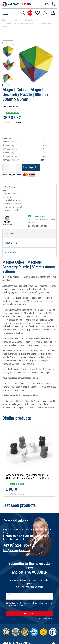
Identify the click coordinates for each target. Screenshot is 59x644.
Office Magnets (16, 20)
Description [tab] (10, 234)
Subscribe (38, 614)
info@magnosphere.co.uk (17, 550)
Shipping (19, 123)
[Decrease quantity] (6, 167)
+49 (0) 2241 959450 (37, 226)
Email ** (11, 595)
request (44, 160)
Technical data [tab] (11, 243)
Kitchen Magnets (31, 20)
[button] (8, 85)
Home (4, 20)
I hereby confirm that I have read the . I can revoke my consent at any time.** (30, 604)
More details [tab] (10, 252)
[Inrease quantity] (19, 167)
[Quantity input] (12, 167)
